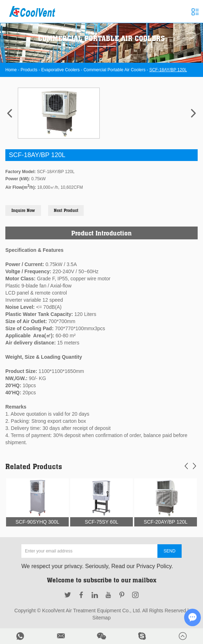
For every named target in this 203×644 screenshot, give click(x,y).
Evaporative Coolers (61, 70)
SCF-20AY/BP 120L (165, 522)
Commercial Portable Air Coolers (114, 70)
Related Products (34, 466)
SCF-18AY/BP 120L (168, 70)
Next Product (66, 210)
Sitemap (101, 618)
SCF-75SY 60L (101, 522)
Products (29, 70)
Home (11, 70)
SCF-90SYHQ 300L (38, 522)
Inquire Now (23, 210)
